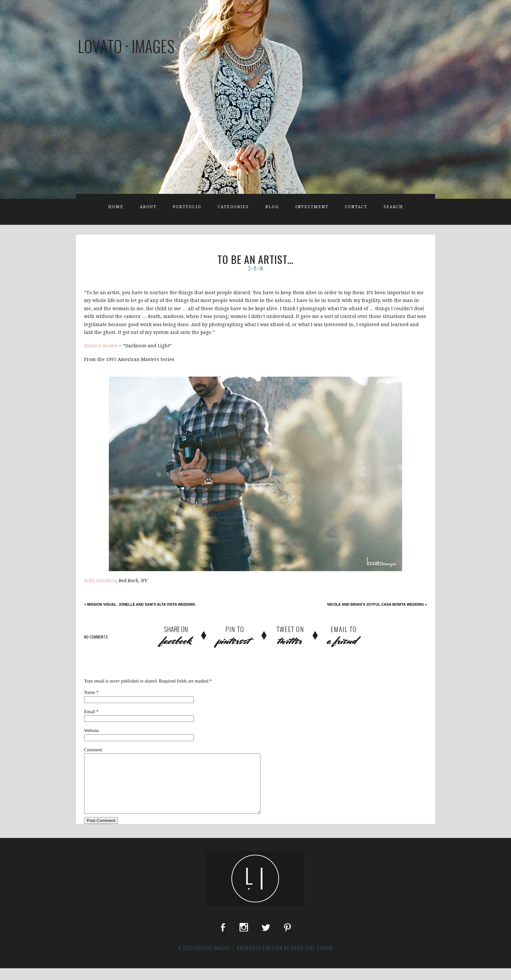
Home (116, 207)
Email (89, 712)
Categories (233, 207)
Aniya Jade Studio (312, 960)
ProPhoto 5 (251, 960)
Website (91, 731)
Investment (312, 207)
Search (393, 207)
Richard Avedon (101, 346)
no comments (96, 637)
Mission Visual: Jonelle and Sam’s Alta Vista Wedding (140, 604)
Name (89, 692)
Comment (93, 750)
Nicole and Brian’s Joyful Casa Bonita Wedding (377, 604)
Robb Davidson (100, 581)
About (148, 207)
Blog (272, 207)
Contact (356, 207)
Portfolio (187, 207)
